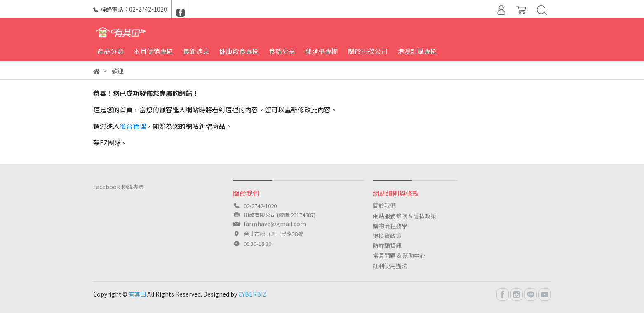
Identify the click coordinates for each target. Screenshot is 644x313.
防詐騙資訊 (387, 245)
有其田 (137, 294)
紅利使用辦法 (390, 266)
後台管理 (133, 126)
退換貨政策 (387, 236)
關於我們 (384, 206)
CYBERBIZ (252, 294)
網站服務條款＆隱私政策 (404, 216)
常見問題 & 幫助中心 (399, 255)
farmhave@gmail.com (275, 224)
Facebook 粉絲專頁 (119, 187)
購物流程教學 (390, 226)
